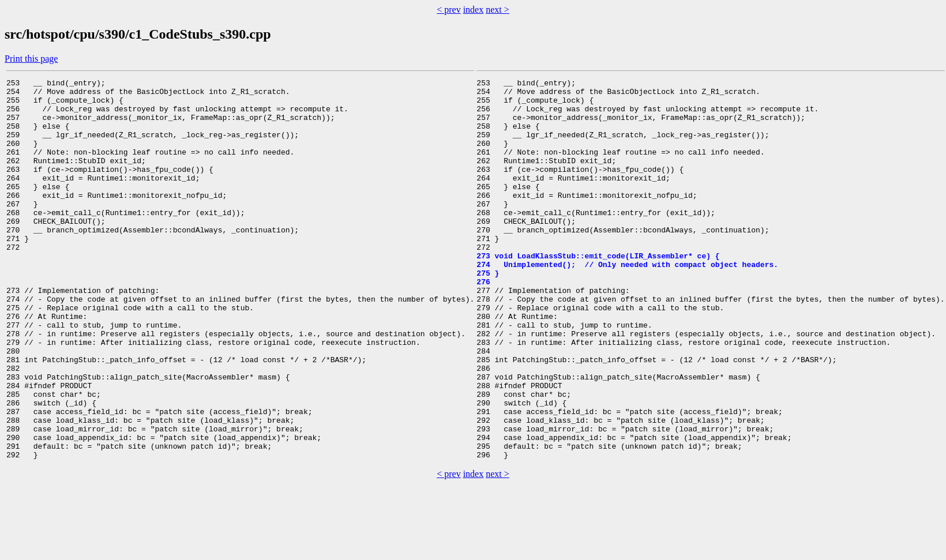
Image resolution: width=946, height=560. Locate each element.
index (474, 10)
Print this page (31, 59)
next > (498, 10)
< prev (448, 10)
